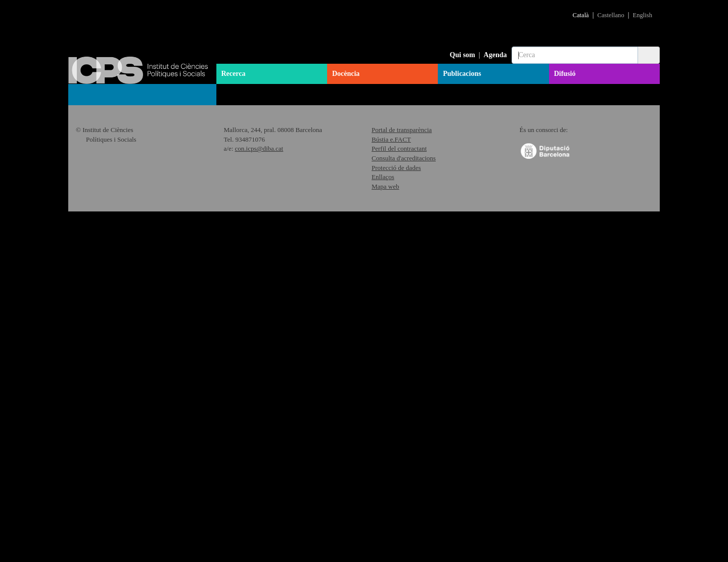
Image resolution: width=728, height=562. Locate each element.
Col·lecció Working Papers (114, 224)
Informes (92, 268)
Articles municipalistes (108, 193)
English (643, 15)
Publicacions (462, 74)
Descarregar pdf (360, 256)
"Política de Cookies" (566, 527)
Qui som (463, 55)
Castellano (611, 15)
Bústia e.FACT (391, 490)
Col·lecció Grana (99, 208)
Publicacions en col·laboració (123, 422)
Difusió (565, 74)
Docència (346, 74)
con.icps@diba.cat (259, 499)
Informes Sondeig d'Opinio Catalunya (135, 240)
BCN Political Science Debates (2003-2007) (146, 383)
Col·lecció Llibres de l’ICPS (116, 146)
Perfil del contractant (399, 499)
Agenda (495, 55)
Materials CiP (94, 255)
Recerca (234, 74)
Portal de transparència (402, 480)
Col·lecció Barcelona (105, 177)
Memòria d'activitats (104, 332)
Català (581, 15)
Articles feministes (107, 283)
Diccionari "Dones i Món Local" (128, 314)
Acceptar (576, 545)
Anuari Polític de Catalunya (116, 161)
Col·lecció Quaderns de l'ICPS (120, 130)
